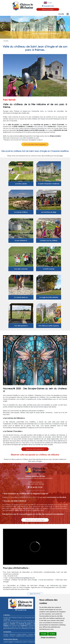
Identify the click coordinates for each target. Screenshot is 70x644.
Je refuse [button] (52, 634)
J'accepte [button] (44, 634)
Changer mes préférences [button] (48, 638)
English (50, 3)
